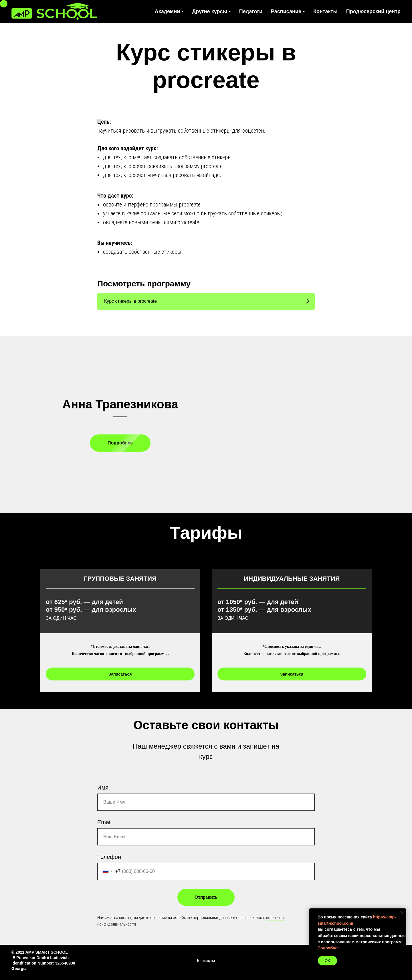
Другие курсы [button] (209, 11)
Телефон (109, 857)
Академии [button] (168, 11)
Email (104, 822)
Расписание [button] (286, 11)
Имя (103, 788)
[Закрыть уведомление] (402, 913)
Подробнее (329, 948)
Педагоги (251, 11)
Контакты (325, 11)
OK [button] (327, 961)
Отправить (206, 897)
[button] (206, 301)
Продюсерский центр (373, 11)
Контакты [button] (206, 961)
